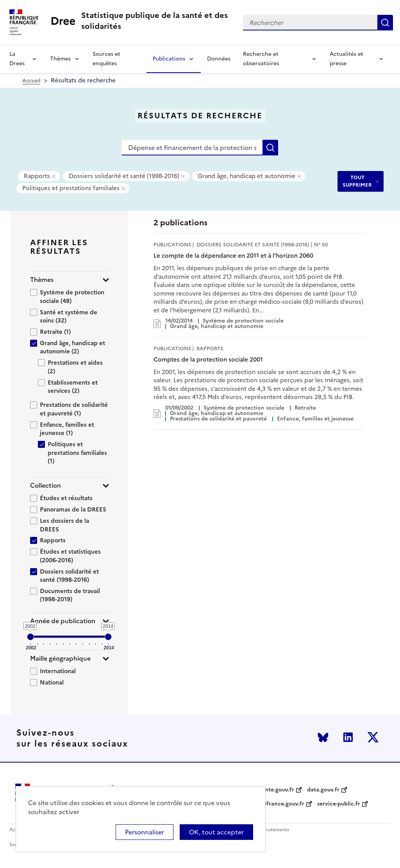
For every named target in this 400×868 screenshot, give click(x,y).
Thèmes (60, 59)
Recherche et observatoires (261, 59)
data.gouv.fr (323, 790)
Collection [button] (46, 486)
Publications (169, 59)
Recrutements (273, 830)
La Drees (17, 59)
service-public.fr (339, 804)
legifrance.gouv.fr (281, 804)
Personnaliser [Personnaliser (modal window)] (145, 832)
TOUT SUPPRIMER (357, 181)
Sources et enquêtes (106, 59)
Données (219, 59)
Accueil (31, 81)
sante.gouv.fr (277, 790)
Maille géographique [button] (60, 659)
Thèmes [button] (42, 280)
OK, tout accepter (216, 832)
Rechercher (385, 23)
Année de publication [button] (63, 621)
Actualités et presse (346, 59)
